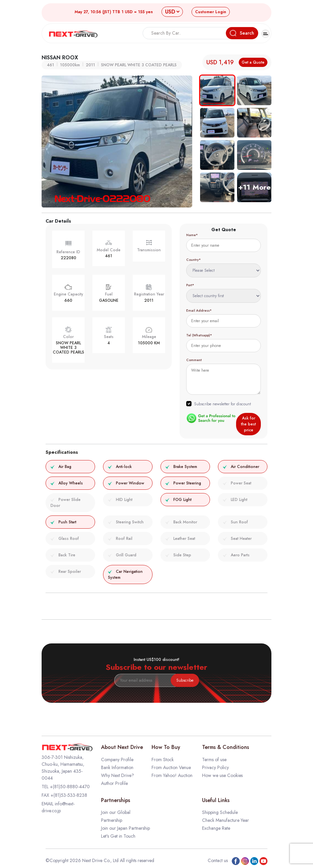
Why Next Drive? (118, 775)
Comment (194, 360)
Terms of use (214, 759)
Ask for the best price (248, 424)
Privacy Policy (215, 767)
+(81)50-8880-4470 (70, 787)
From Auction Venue (171, 767)
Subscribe (185, 680)
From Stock (163, 759)
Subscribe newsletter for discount (223, 404)
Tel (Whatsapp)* (199, 335)
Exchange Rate (216, 828)
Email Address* (199, 310)
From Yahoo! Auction (172, 775)
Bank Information (117, 767)
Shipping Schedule (220, 812)
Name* (192, 235)
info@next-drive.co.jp (58, 807)
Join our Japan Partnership (125, 828)
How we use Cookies (222, 775)
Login (211, 12)
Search (242, 33)
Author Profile (114, 783)
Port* (190, 285)
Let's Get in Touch (118, 836)
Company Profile (117, 759)
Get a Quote (253, 62)
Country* (193, 260)
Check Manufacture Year (226, 820)
